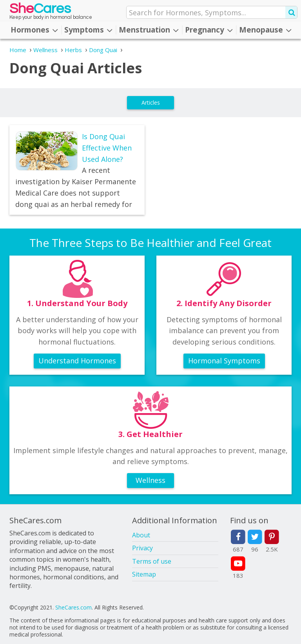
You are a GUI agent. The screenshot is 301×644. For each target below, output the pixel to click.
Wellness (150, 480)
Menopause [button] (265, 30)
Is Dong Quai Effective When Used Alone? (107, 148)
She (40, 10)
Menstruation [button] (149, 30)
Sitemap (144, 574)
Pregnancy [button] (209, 30)
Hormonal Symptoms (224, 361)
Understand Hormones (77, 361)
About (141, 535)
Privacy (142, 548)
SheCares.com (73, 607)
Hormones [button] (34, 30)
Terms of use (152, 561)
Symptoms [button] (88, 30)
